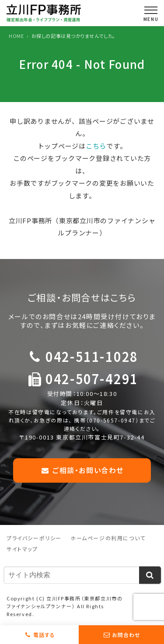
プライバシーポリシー (34, 538)
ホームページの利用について (108, 538)
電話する (44, 635)
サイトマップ (22, 549)
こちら (96, 146)
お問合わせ (126, 635)
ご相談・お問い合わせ (82, 470)
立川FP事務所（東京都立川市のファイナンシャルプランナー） (65, 602)
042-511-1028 (92, 356)
